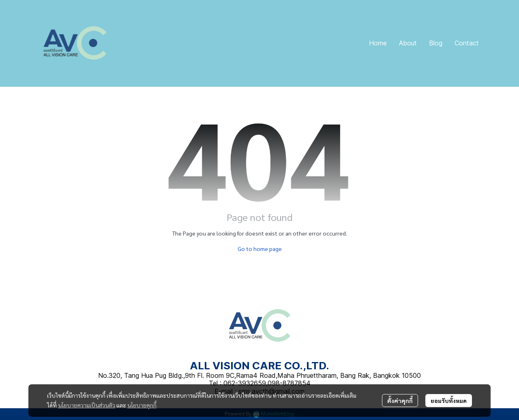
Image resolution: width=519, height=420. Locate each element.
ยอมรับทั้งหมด (449, 401)
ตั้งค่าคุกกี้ (400, 401)
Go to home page (260, 249)
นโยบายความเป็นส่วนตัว (87, 405)
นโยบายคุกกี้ (142, 405)
